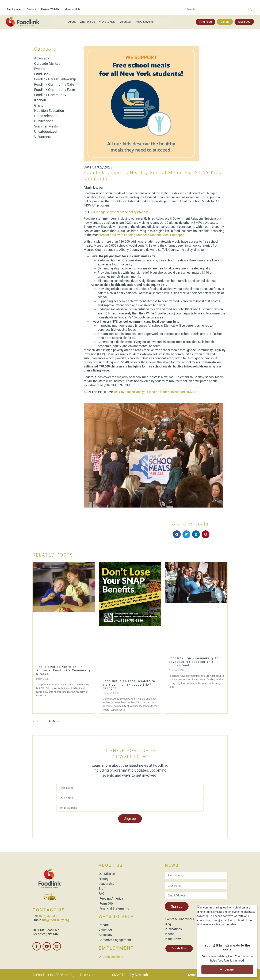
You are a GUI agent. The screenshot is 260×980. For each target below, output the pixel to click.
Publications (44, 121)
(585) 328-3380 (50, 916)
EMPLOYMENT (116, 948)
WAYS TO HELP (116, 917)
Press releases (46, 116)
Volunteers (43, 137)
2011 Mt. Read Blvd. (46, 930)
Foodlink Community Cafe (54, 84)
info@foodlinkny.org (55, 920)
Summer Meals (46, 126)
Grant (39, 105)
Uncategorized (45, 132)
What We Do (87, 22)
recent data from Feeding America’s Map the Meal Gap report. (143, 235)
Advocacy (42, 58)
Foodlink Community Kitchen (50, 97)
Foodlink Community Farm (55, 90)
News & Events (144, 22)
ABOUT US (111, 865)
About (72, 22)
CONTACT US (49, 910)
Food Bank (42, 74)
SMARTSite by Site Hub (130, 975)
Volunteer (125, 22)
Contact (31, 9)
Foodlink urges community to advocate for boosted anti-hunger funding (194, 662)
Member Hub (72, 9)
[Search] (250, 9)
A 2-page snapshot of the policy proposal (121, 212)
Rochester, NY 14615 (47, 934)
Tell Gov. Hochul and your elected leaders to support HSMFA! (156, 392)
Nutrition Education (49, 111)
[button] (177, 534)
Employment (14, 9)
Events (39, 69)
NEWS (172, 865)
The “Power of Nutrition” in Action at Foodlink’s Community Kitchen (64, 671)
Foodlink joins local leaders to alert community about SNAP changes (129, 685)
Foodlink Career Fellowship (55, 79)
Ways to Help (107, 22)
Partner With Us (50, 9)
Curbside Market (47, 63)
